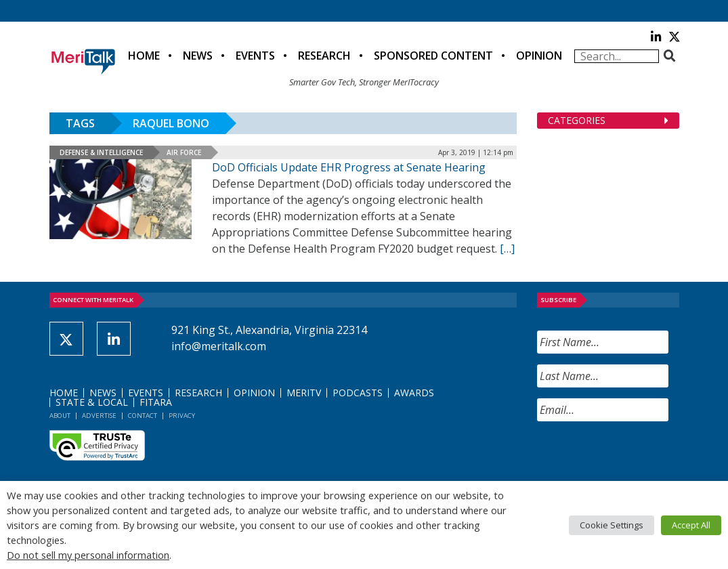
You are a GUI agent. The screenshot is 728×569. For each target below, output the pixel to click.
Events (255, 56)
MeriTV (304, 393)
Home (144, 56)
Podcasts (358, 393)
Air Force (184, 152)
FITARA (156, 402)
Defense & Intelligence (101, 152)
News (198, 56)
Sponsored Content (433, 56)
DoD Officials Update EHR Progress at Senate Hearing (349, 167)
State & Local (92, 402)
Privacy (182, 416)
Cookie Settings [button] (612, 525)
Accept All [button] (691, 525)
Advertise (99, 416)
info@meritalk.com (219, 346)
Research (324, 56)
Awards (414, 393)
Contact (143, 416)
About (60, 416)
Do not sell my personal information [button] (88, 555)
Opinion (539, 56)
